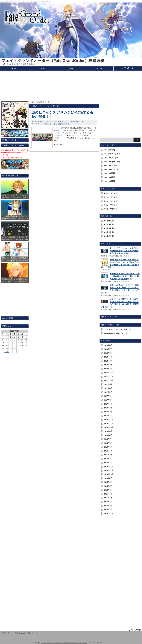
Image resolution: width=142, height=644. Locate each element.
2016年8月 (108, 435)
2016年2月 (108, 459)
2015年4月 (108, 498)
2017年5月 (108, 400)
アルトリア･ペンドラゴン (40, 124)
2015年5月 (108, 494)
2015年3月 (108, 502)
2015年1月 (108, 510)
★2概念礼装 (109, 232)
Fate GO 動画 (109, 177)
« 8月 (7, 352)
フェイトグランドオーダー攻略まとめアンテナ (121, 329)
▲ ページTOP (135, 630)
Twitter (43, 68)
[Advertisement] (120, 119)
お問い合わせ (128, 68)
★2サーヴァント (111, 205)
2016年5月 (108, 447)
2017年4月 (108, 404)
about (99, 68)
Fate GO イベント (47, 121)
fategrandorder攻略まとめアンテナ (117, 333)
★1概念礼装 (109, 236)
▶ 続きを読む (60, 144)
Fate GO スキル (110, 166)
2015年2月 (108, 506)
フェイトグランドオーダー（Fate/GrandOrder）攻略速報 (53, 61)
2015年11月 (109, 470)
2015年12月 (109, 467)
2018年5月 (108, 353)
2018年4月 (108, 357)
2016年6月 (108, 443)
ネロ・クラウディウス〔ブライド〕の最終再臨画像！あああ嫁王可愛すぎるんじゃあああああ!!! (124, 251)
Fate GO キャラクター (61, 121)
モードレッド (54, 124)
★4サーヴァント (111, 197)
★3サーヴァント (111, 201)
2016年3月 (108, 455)
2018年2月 (108, 365)
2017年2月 (108, 412)
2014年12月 (109, 513)
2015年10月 (109, 474)
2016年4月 (108, 451)
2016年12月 (109, 420)
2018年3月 (108, 361)
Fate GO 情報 (75, 121)
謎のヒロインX (64, 124)
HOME (14, 68)
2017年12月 (109, 373)
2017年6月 (108, 396)
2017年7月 (108, 392)
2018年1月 (108, 369)
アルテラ (83, 121)
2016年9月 (108, 431)
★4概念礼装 (109, 224)
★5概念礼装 (109, 221)
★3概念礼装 (109, 228)
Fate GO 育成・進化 (112, 162)
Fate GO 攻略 (109, 150)
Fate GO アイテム (111, 158)
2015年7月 (108, 486)
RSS (71, 68)
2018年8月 (108, 345)
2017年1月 (108, 416)
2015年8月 (108, 482)
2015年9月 (108, 478)
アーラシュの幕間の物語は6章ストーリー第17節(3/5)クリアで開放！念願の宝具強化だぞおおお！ (125, 276)
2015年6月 (108, 490)
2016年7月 (108, 439)
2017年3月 (108, 408)
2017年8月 (108, 388)
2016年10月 (109, 427)
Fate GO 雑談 (109, 181)
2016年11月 (109, 424)
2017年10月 (109, 381)
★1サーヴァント (111, 209)
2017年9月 (108, 384)
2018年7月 (108, 349)
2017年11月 (109, 376)
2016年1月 (108, 463)
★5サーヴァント (111, 193)
